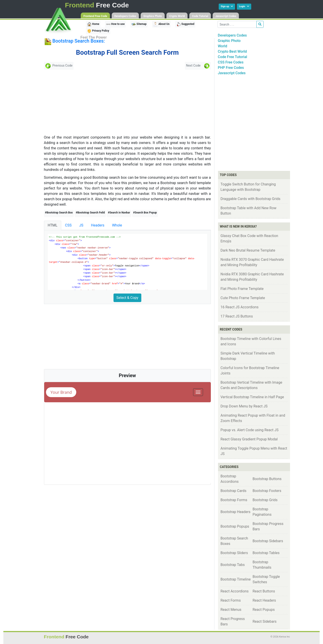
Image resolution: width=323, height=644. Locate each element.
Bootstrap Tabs (233, 565)
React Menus (231, 610)
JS (81, 225)
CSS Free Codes (231, 62)
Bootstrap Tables (266, 553)
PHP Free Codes (231, 68)
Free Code (97, 5)
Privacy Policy (98, 31)
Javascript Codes (226, 16)
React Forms (231, 600)
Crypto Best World (232, 51)
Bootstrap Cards (233, 491)
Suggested (185, 24)
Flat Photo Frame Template (242, 289)
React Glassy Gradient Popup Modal (249, 439)
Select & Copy (127, 298)
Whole (117, 225)
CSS (68, 225)
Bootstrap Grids (265, 500)
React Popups (264, 610)
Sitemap (139, 24)
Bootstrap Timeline (236, 579)
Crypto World (177, 16)
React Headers (264, 600)
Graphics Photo (153, 16)
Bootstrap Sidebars (268, 541)
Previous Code (59, 66)
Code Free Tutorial (232, 57)
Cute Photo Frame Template (243, 298)
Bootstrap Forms (234, 500)
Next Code (198, 66)
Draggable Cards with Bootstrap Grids (250, 199)
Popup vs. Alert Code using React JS (250, 430)
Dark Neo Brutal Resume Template (248, 250)
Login (244, 6)
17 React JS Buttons (237, 316)
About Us (161, 24)
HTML (53, 225)
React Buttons (264, 591)
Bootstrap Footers (267, 491)
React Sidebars (265, 621)
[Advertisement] (76, 102)
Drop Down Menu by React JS (244, 406)
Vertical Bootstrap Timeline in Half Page (252, 397)
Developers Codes (125, 16)
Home (93, 24)
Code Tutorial (200, 16)
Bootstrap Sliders (234, 553)
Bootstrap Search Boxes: (79, 41)
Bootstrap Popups (235, 526)
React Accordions (235, 591)
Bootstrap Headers (236, 512)
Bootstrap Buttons (267, 479)
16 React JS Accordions (240, 307)
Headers (98, 225)
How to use (115, 24)
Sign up (227, 6)
